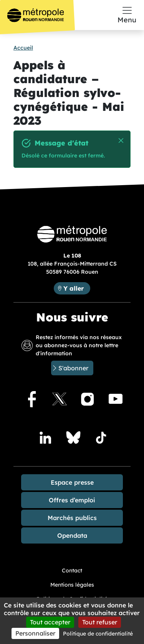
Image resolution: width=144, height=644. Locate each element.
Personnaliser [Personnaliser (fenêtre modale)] (35, 633)
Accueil (23, 48)
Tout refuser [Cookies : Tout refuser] (100, 622)
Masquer (121, 141)
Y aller (74, 288)
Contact (72, 570)
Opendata (72, 535)
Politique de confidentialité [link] (98, 634)
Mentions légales (72, 585)
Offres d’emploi (72, 500)
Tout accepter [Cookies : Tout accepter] (50, 622)
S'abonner (73, 368)
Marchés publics (72, 518)
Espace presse (72, 482)
